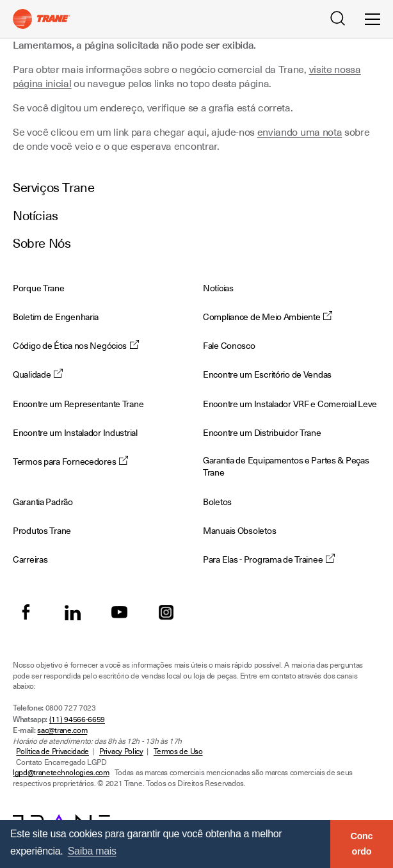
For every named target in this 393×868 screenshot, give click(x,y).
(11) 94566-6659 (77, 719)
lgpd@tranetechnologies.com (61, 773)
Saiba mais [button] (92, 851)
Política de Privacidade (52, 751)
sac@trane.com (62, 730)
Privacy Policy (121, 751)
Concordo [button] (362, 844)
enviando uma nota (300, 133)
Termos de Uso (178, 751)
